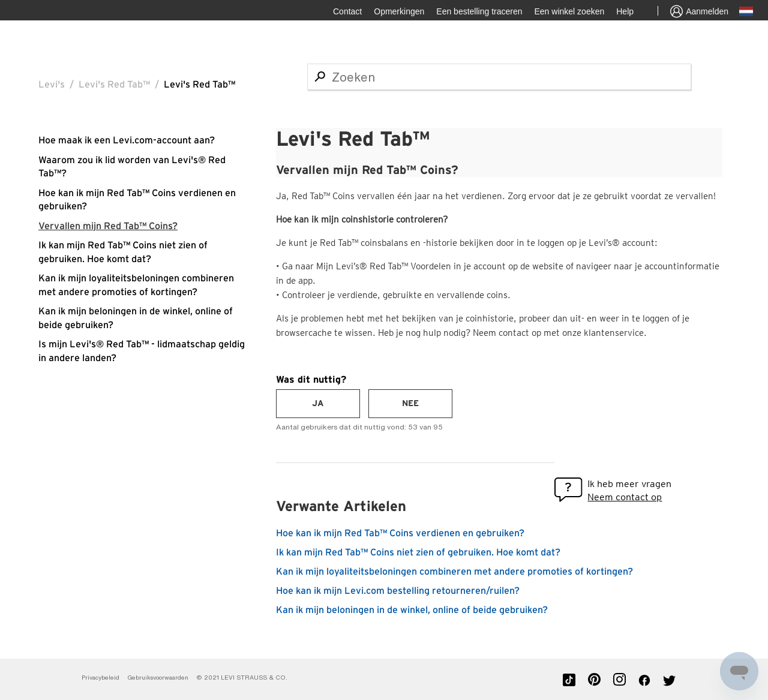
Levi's (52, 85)
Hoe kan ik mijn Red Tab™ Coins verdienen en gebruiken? (400, 533)
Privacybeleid (100, 678)
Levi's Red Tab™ (114, 85)
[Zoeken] (499, 77)
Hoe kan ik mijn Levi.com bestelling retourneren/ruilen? (398, 591)
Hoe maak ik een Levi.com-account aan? (127, 140)
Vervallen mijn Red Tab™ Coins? (108, 226)
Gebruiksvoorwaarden (158, 678)
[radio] (318, 404)
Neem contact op (625, 497)
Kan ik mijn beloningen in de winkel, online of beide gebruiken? (412, 610)
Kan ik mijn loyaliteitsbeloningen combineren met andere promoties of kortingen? (454, 572)
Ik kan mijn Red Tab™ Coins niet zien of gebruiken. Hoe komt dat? (418, 552)
